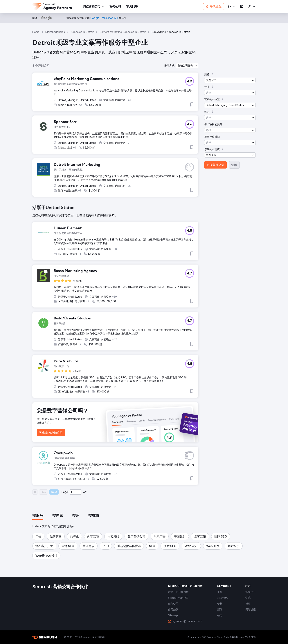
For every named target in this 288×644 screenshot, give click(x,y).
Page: (65, 492)
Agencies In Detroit (82, 32)
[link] (115, 7)
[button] (231, 7)
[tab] (38, 516)
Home (36, 32)
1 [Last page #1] (87, 492)
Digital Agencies (55, 32)
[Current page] (75, 492)
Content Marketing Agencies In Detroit (123, 32)
